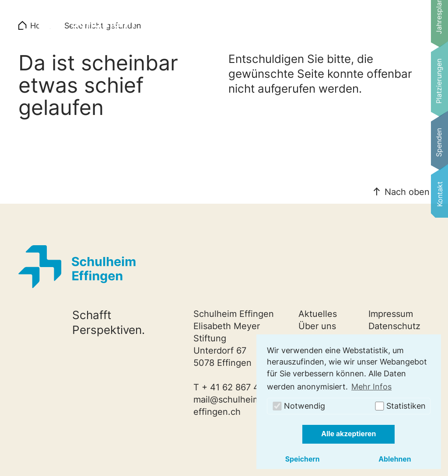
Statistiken (400, 406)
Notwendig (298, 406)
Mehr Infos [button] (371, 387)
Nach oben (407, 192)
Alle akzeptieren (348, 434)
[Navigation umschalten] (409, 28)
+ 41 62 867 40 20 (240, 387)
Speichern (303, 459)
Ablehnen (395, 459)
